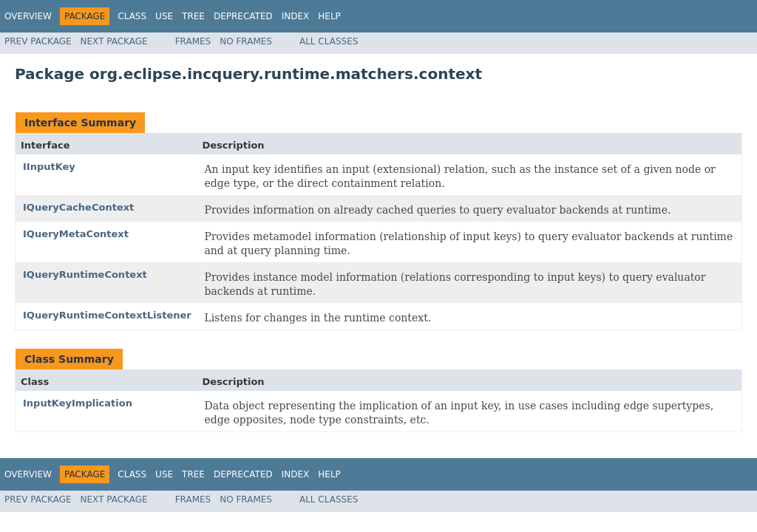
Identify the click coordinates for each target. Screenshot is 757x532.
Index (296, 16)
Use (164, 16)
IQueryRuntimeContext (85, 274)
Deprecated (243, 16)
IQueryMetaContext (76, 234)
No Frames (246, 41)
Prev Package (38, 41)
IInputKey (49, 167)
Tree (193, 16)
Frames (193, 41)
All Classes (329, 41)
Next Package (114, 41)
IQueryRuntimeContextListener (107, 315)
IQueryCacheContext (78, 207)
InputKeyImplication (78, 403)
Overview (28, 16)
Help (329, 16)
